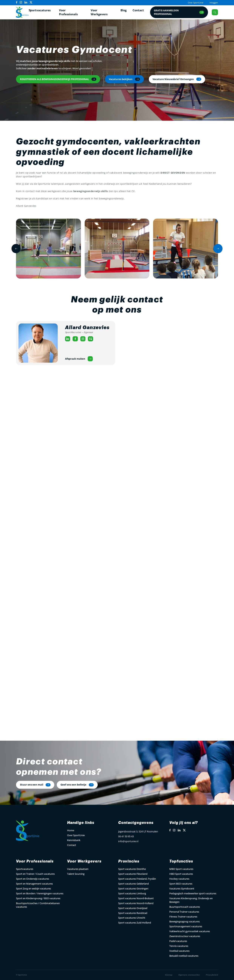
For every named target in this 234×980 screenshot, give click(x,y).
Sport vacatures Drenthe (132, 869)
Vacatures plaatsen (78, 869)
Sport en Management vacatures (34, 884)
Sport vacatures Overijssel (133, 908)
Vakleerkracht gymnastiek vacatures (190, 931)
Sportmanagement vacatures (186, 926)
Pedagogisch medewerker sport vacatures (193, 893)
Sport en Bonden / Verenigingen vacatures (40, 893)
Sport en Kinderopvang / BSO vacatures (38, 898)
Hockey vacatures (179, 879)
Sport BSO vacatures (181, 884)
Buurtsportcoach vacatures (185, 907)
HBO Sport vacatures (181, 874)
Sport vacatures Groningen (133, 888)
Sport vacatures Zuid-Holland (135, 923)
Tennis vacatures (179, 946)
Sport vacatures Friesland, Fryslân (137, 879)
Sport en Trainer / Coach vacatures (35, 874)
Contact (138, 10)
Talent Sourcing (76, 874)
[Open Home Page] (22, 12)
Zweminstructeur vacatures (185, 936)
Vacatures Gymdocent (182, 888)
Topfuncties (181, 861)
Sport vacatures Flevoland (133, 874)
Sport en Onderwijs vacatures (33, 879)
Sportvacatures (40, 10)
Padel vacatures (178, 941)
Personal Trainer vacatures (184, 912)
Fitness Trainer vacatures (183, 917)
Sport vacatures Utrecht (132, 918)
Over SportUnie (196, 3)
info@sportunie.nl (128, 841)
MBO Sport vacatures (181, 869)
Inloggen (214, 3)
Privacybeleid (212, 975)
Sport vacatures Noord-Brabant (136, 898)
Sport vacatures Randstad (133, 913)
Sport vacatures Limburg (132, 893)
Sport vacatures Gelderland (133, 884)
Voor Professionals (68, 12)
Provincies (129, 861)
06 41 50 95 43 (126, 836)
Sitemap (169, 975)
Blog (124, 10)
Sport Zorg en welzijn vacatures (33, 888)
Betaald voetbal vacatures (184, 956)
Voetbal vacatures (179, 951)
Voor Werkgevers (99, 12)
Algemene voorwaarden (189, 975)
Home (71, 830)
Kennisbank (74, 840)
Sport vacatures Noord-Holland (136, 903)
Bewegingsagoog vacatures (185, 921)
